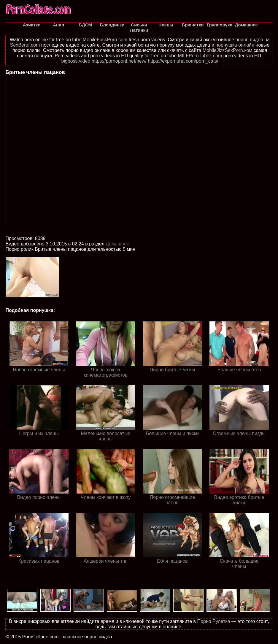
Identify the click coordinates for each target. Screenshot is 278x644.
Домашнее (117, 244)
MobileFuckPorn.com (105, 40)
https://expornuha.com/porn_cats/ (183, 61)
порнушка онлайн (235, 45)
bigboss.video (76, 61)
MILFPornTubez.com (200, 56)
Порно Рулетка (213, 621)
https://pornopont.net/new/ (119, 61)
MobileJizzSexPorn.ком (228, 50)
